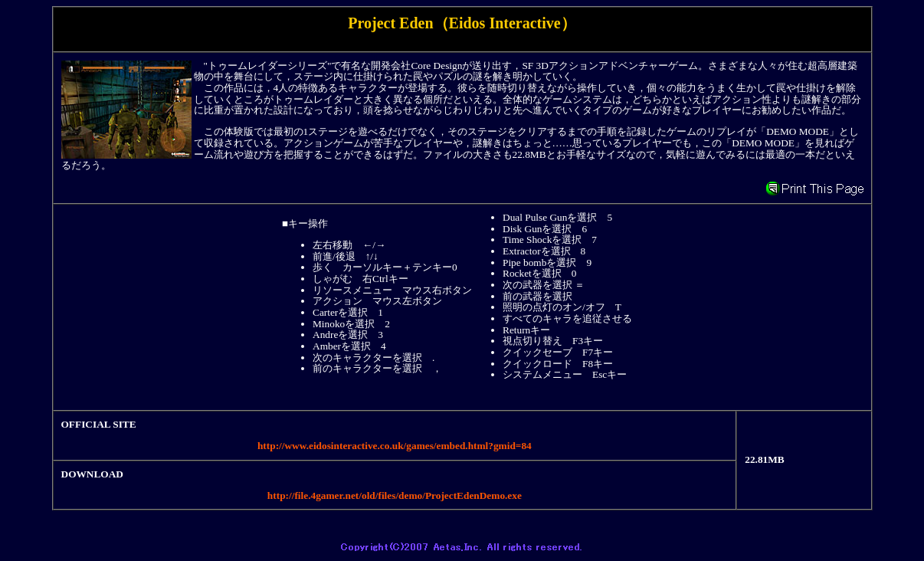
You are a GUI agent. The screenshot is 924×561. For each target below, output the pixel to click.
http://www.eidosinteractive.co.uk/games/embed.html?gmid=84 (395, 446)
